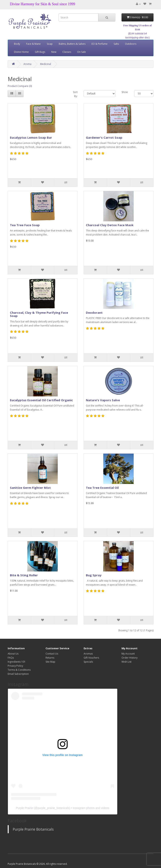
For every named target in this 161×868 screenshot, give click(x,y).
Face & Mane (33, 44)
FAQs (11, 658)
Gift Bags (40, 52)
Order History (130, 658)
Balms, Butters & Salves (72, 44)
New (54, 52)
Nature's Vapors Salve (103, 400)
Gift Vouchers (91, 658)
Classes (67, 52)
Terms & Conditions (19, 670)
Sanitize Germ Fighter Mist (30, 488)
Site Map (50, 662)
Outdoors (131, 44)
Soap (50, 44)
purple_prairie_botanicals (53, 808)
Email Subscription (18, 674)
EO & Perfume (100, 44)
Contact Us (52, 654)
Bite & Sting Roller (24, 575)
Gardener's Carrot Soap (104, 137)
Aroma (27, 64)
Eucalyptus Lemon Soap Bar (31, 137)
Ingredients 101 (17, 662)
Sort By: (75, 94)
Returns (50, 658)
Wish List (126, 662)
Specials (88, 662)
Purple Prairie (24, 808)
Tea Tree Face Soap (25, 225)
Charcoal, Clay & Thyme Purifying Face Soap (39, 314)
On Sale (82, 52)
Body (17, 44)
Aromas (88, 654)
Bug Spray (94, 575)
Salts (116, 44)
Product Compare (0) (20, 86)
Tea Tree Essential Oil (102, 488)
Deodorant (94, 313)
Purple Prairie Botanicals (33, 829)
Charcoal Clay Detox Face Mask (110, 225)
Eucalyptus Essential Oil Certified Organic (41, 400)
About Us (13, 654)
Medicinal (46, 64)
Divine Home (21, 52)
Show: (125, 92)
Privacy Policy (15, 666)
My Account (128, 654)
